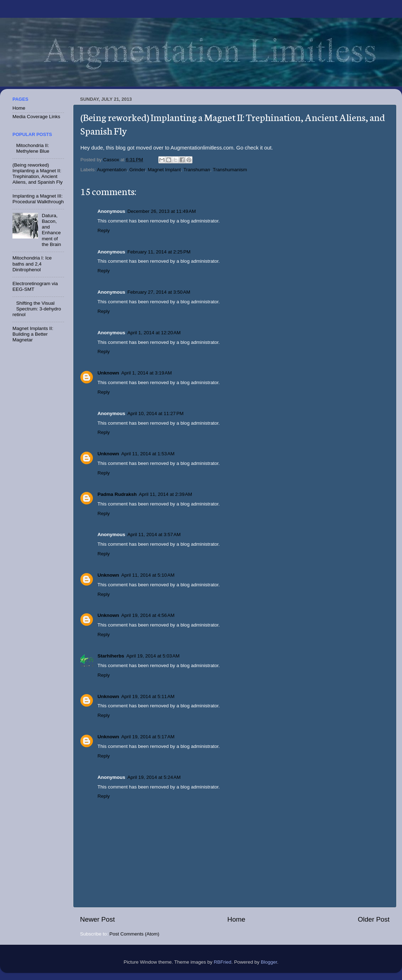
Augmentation (112, 170)
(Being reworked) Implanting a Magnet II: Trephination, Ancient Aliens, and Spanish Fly (38, 174)
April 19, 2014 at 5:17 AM (148, 737)
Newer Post (97, 919)
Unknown (108, 373)
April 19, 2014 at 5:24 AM (154, 777)
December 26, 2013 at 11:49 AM (162, 211)
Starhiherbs (111, 656)
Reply (104, 230)
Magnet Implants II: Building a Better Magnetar (33, 334)
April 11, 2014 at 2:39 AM (165, 494)
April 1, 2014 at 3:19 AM (147, 373)
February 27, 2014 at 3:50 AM (159, 292)
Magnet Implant (164, 170)
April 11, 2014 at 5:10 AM (148, 575)
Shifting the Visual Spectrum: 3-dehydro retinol (37, 309)
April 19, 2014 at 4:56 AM (148, 615)
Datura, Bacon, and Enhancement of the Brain (51, 230)
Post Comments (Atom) (134, 934)
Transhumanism (230, 170)
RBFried (223, 962)
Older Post (374, 919)
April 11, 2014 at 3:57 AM (154, 534)
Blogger (269, 962)
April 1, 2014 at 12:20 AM (154, 333)
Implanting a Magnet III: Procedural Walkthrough (38, 199)
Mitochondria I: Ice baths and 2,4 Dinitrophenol (32, 264)
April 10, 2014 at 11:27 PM (155, 413)
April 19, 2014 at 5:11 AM (148, 696)
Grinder (137, 170)
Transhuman (197, 170)
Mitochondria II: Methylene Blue (33, 148)
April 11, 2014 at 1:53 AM (148, 454)
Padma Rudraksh (117, 494)
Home (236, 919)
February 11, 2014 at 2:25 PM (159, 252)
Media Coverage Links (36, 117)
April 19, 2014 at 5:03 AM (153, 656)
